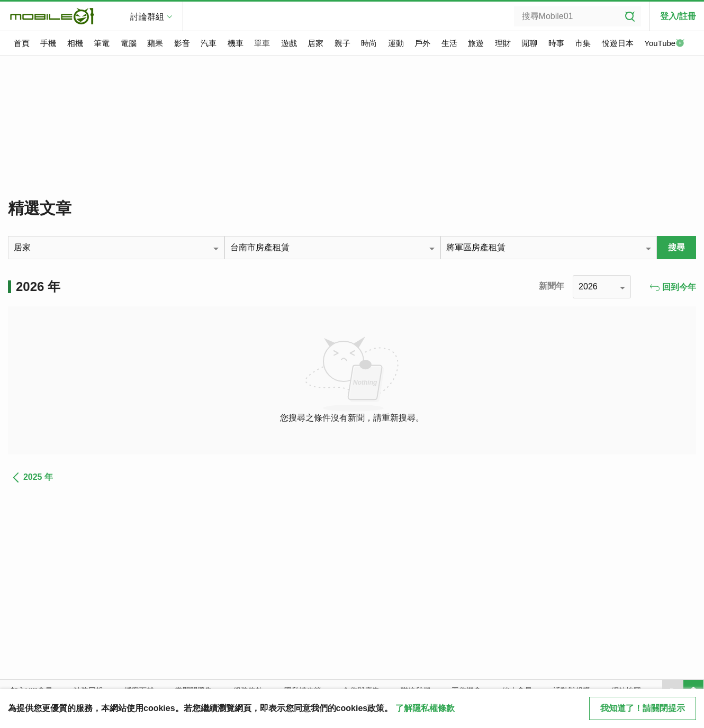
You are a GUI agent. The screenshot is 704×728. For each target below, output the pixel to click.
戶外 (422, 43)
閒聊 (529, 43)
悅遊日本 (618, 43)
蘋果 (155, 43)
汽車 (209, 43)
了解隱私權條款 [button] (425, 708)
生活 (449, 43)
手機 (48, 43)
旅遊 (476, 43)
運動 (396, 43)
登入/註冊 (678, 16)
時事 (556, 43)
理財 (503, 43)
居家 (315, 43)
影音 (182, 43)
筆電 (102, 43)
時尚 (369, 43)
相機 (75, 43)
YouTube (664, 44)
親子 (342, 43)
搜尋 (676, 247)
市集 (583, 43)
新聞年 (552, 286)
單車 (262, 43)
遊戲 (289, 43)
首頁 (22, 43)
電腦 (129, 43)
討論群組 (147, 17)
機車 (236, 43)
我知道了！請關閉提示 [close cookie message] (643, 708)
